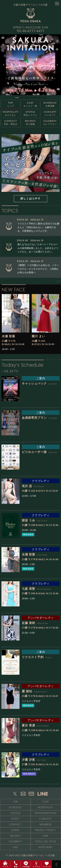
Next (56, 288)
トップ (11, 104)
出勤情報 (50, 104)
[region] (30, 67)
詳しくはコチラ (30, 198)
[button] (30, 65)
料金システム (30, 113)
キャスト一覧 (30, 104)
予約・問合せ (11, 122)
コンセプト (50, 113)
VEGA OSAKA (30, 15)
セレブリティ (50, 122)
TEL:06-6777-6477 (31, 31)
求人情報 (30, 122)
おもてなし (11, 113)
